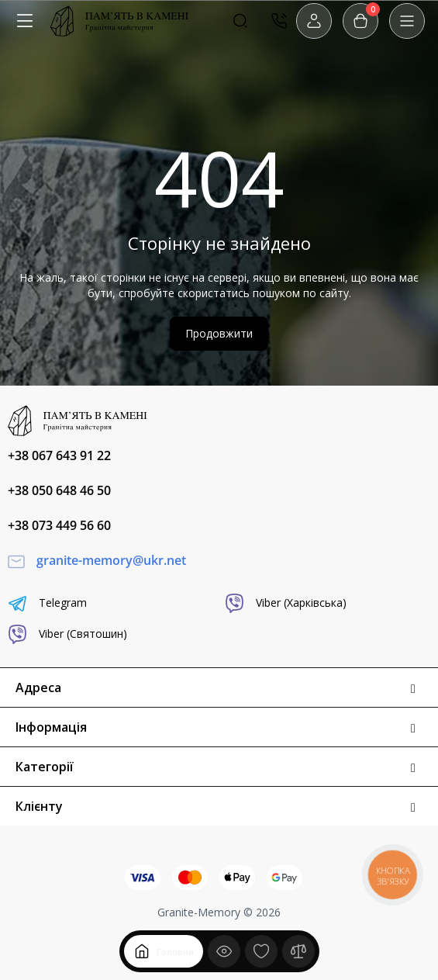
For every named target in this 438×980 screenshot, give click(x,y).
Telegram (47, 603)
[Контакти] (279, 21)
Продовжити (219, 333)
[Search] (240, 21)
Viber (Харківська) (286, 603)
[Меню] (25, 21)
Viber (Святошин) (67, 634)
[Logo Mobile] (119, 21)
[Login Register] (314, 21)
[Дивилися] (224, 951)
